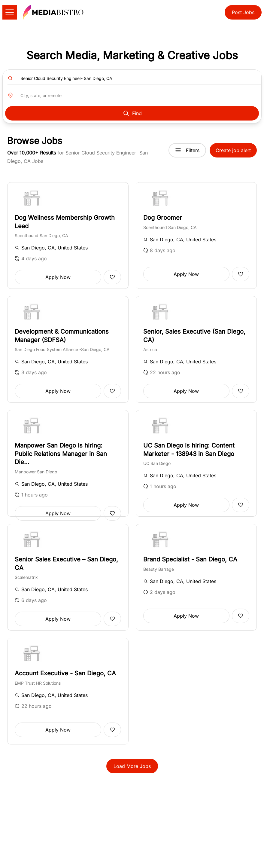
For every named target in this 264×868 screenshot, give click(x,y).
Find (132, 113)
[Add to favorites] (112, 277)
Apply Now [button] (58, 277)
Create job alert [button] (233, 150)
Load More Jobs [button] (132, 766)
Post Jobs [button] (243, 12)
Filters (187, 150)
